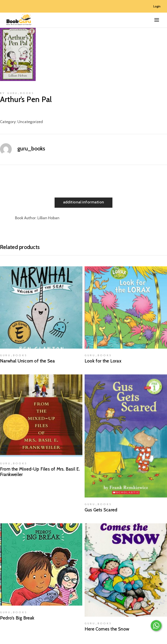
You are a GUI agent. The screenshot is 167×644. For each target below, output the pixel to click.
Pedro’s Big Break (17, 618)
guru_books (31, 148)
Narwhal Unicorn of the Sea (27, 361)
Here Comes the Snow (107, 629)
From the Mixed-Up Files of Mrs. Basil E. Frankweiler (40, 472)
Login (157, 6)
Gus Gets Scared (101, 510)
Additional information (84, 202)
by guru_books (17, 93)
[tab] (84, 203)
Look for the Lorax (103, 361)
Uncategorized (30, 122)
